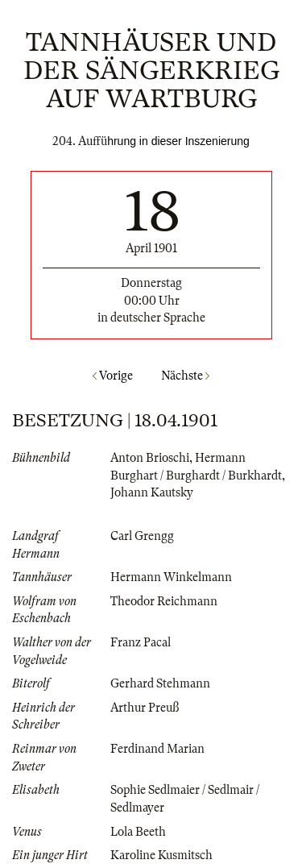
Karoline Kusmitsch (161, 855)
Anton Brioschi (150, 458)
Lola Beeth (138, 832)
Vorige (113, 376)
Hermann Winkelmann (171, 577)
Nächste (185, 376)
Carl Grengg (142, 536)
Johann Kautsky (152, 492)
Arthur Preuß (145, 708)
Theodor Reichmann (164, 601)
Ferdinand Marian (157, 749)
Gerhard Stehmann (160, 683)
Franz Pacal (141, 642)
